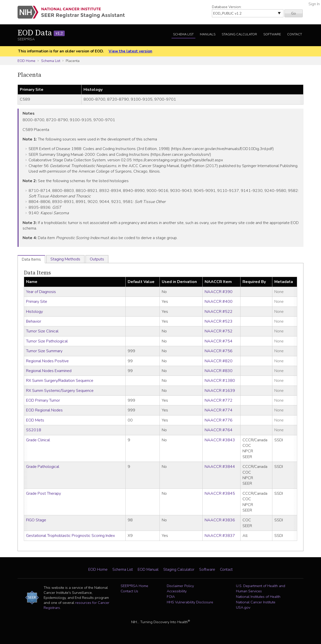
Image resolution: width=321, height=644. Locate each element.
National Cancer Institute (256, 602)
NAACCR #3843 (220, 440)
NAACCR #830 (219, 371)
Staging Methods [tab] (65, 259)
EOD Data (41, 33)
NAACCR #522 (219, 312)
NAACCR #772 (219, 400)
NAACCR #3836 (220, 520)
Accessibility (177, 591)
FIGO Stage (36, 520)
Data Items (37, 273)
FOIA (171, 597)
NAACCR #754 (219, 341)
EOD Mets (35, 420)
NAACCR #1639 (220, 391)
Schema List (183, 34)
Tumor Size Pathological (47, 341)
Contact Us (129, 591)
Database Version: (227, 7)
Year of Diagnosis (41, 292)
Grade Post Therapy (44, 493)
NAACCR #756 (219, 351)
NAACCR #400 (219, 302)
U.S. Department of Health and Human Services (261, 589)
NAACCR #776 (219, 420)
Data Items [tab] (31, 259)
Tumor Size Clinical (42, 331)
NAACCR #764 (219, 430)
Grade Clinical (38, 440)
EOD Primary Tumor (43, 400)
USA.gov (243, 607)
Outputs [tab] (97, 259)
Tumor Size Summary (44, 351)
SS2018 (34, 430)
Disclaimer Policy (180, 586)
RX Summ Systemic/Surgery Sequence (60, 391)
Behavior (34, 321)
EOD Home (26, 61)
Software (272, 34)
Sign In (314, 4)
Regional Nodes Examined (49, 371)
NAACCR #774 (219, 410)
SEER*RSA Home (134, 586)
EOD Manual (148, 569)
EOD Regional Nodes (44, 410)
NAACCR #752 (219, 331)
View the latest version (130, 51)
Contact (295, 34)
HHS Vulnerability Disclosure (190, 602)
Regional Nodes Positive (47, 361)
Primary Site (37, 302)
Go (294, 13)
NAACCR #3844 (220, 467)
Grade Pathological (43, 467)
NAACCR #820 (219, 361)
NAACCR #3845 (220, 493)
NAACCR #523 (219, 321)
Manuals (208, 34)
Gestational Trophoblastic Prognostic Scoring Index (70, 536)
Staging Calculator (239, 34)
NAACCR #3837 (220, 536)
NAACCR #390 (219, 292)
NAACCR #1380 (220, 381)
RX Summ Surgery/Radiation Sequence (60, 381)
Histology (34, 312)
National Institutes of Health (258, 597)
